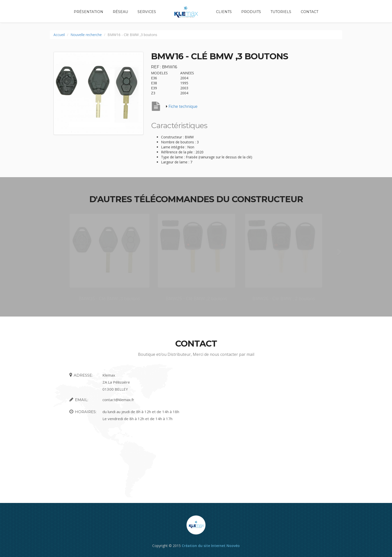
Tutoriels (281, 12)
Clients (224, 12)
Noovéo (233, 546)
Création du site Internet (204, 546)
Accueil (59, 35)
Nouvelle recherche (86, 35)
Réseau (120, 12)
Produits (251, 12)
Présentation (88, 12)
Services (147, 12)
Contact (309, 12)
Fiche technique (183, 106)
